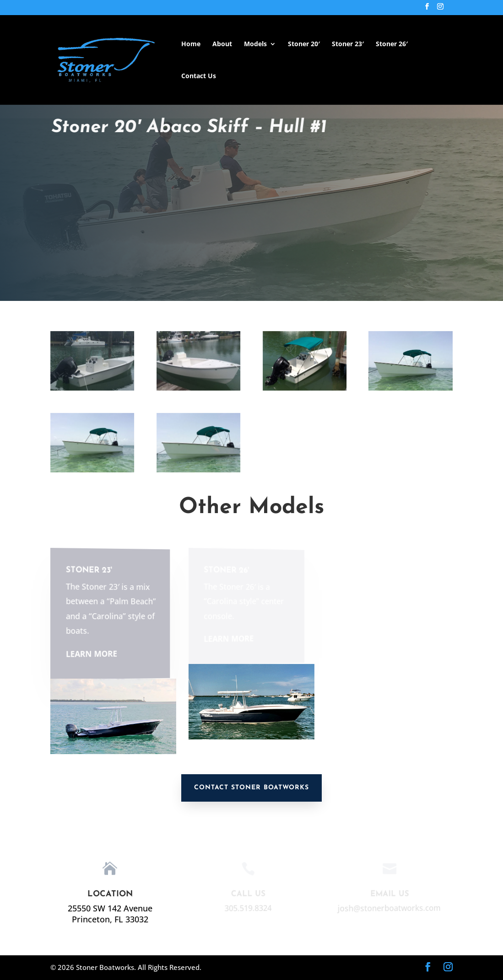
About (222, 44)
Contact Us (199, 76)
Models (255, 44)
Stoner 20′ (304, 44)
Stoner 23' (88, 570)
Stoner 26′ (392, 44)
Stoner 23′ (348, 44)
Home (191, 44)
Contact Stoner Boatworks (251, 788)
